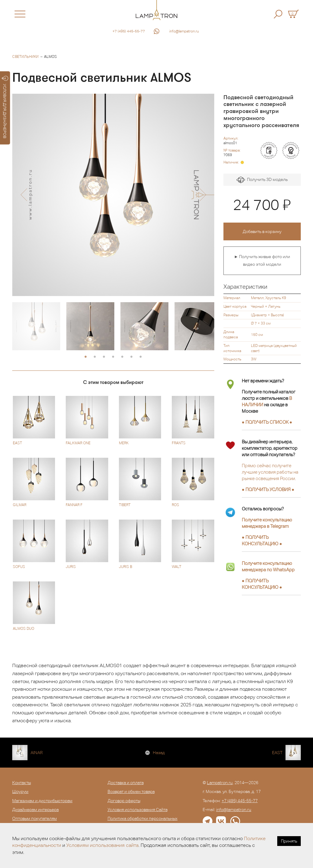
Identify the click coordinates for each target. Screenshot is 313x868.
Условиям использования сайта (102, 845)
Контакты (22, 783)
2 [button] (95, 357)
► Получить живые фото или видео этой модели (262, 261)
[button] (24, 195)
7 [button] (141, 357)
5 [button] (122, 357)
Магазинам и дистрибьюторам (42, 801)
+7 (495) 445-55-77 (129, 31)
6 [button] (131, 357)
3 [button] (104, 357)
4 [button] (113, 357)
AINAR (37, 753)
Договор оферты (124, 801)
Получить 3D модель (262, 180)
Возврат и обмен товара (131, 791)
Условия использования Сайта (138, 810)
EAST (277, 753)
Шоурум (20, 791)
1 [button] (86, 357)
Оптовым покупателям (35, 818)
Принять (289, 841)
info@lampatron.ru (184, 31)
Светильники (25, 57)
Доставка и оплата (126, 783)
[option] (113, 195)
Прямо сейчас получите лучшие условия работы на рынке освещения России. (270, 472)
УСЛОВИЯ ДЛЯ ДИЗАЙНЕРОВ (5, 107)
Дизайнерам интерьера (35, 810)
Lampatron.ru (220, 783)
